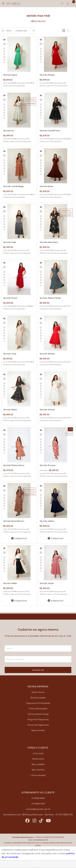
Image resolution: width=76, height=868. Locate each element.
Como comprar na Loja (38, 714)
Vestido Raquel (47, 75)
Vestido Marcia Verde (50, 298)
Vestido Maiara (47, 354)
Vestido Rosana (47, 465)
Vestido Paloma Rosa (14, 465)
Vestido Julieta (47, 521)
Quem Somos (38, 692)
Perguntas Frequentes (38, 719)
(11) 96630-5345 (38, 804)
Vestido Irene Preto (49, 242)
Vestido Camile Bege (13, 186)
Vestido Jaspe (47, 583)
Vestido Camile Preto (50, 131)
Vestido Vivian (10, 298)
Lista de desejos (38, 775)
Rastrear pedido (38, 698)
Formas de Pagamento (38, 725)
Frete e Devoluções (38, 709)
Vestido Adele (10, 583)
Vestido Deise (46, 186)
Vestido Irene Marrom (14, 521)
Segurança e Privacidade (38, 703)
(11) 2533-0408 (38, 798)
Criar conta (38, 753)
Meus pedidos (38, 764)
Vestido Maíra (10, 410)
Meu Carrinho (38, 770)
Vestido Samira (47, 410)
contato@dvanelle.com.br (38, 809)
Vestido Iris (9, 131)
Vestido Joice (10, 354)
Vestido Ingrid (10, 75)
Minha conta (38, 759)
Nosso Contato (38, 730)
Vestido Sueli (10, 242)
